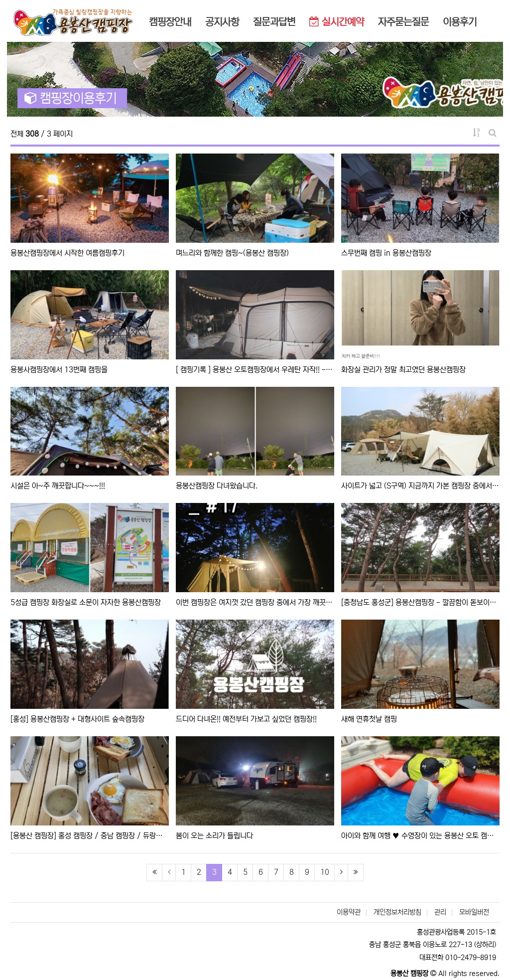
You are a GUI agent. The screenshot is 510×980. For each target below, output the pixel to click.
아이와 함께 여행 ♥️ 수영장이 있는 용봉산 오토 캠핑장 (420, 836)
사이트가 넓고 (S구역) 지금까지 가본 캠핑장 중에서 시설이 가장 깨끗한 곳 (420, 486)
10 (325, 872)
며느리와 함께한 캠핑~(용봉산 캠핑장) (232, 253)
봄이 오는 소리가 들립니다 (214, 836)
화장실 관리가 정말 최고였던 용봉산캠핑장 (403, 370)
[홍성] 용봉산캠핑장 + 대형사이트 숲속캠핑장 (77, 719)
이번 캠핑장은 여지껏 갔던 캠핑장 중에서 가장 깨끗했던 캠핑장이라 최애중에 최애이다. (255, 602)
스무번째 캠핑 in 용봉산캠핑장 (386, 253)
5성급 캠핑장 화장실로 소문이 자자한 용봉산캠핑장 (86, 602)
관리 (440, 912)
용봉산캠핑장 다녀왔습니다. (217, 486)
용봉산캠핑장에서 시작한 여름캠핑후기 (67, 253)
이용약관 (349, 912)
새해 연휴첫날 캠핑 (369, 719)
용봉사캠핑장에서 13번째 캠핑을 (59, 370)
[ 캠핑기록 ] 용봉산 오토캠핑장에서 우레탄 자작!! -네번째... (255, 370)
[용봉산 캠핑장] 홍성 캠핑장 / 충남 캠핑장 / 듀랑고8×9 (90, 836)
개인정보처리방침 (397, 912)
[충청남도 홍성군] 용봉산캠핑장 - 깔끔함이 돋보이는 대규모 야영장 (420, 602)
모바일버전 (474, 912)
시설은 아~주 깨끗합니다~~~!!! (58, 486)
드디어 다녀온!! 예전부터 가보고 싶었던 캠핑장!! (246, 719)
